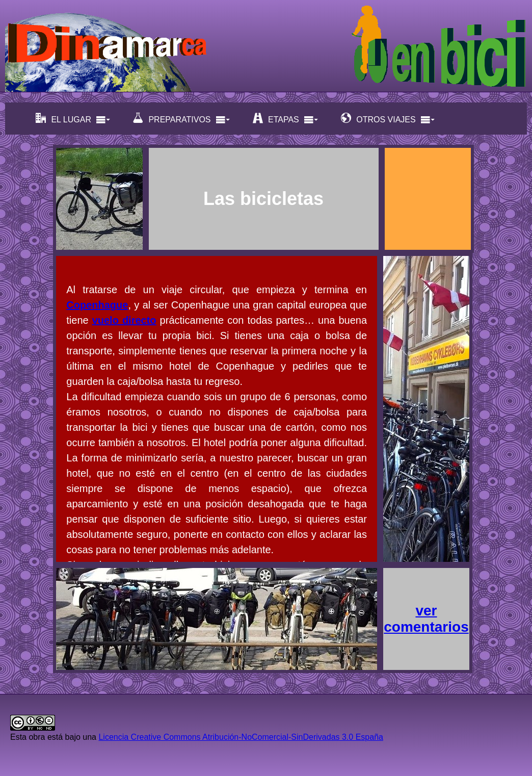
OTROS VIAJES (388, 119)
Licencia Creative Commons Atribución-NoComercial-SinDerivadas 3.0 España (241, 737)
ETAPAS (286, 119)
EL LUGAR (73, 119)
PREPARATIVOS (181, 119)
